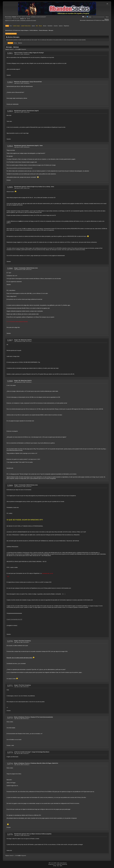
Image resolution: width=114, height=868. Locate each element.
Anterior (11, 49)
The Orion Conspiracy (25, 641)
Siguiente (24, 49)
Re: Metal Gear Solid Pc (25, 340)
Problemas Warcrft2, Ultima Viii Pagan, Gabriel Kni (44, 763)
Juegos (89, 17)
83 (16, 49)
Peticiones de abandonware (22, 82)
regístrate (28, 17)
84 (18, 49)
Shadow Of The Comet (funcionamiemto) (42, 717)
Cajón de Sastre (18, 53)
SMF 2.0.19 (51, 863)
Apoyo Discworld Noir (36, 82)
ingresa (23, 17)
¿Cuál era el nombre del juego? (22, 752)
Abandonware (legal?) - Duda (35, 146)
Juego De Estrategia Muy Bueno (41, 752)
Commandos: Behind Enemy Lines (28, 268)
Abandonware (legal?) (33, 111)
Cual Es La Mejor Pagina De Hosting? (34, 53)
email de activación (41, 17)
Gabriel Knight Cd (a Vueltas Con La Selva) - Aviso (40, 187)
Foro (84, 17)
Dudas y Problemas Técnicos (22, 717)
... (15, 49)
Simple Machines (63, 863)
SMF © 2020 (57, 863)
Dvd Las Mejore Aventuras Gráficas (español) (39, 834)
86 (21, 49)
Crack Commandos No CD (14, 619)
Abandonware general (20, 111)
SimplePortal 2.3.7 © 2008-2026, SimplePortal (58, 864)
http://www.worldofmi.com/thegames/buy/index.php (19, 168)
